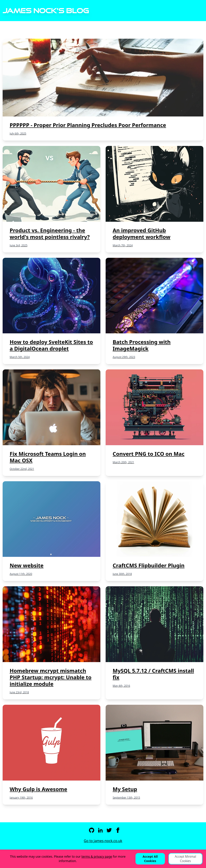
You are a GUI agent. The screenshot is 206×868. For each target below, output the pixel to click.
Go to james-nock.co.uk (103, 841)
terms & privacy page (97, 856)
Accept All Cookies (150, 859)
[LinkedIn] (100, 830)
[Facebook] (118, 830)
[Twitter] (109, 830)
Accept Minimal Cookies (185, 859)
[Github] (92, 830)
